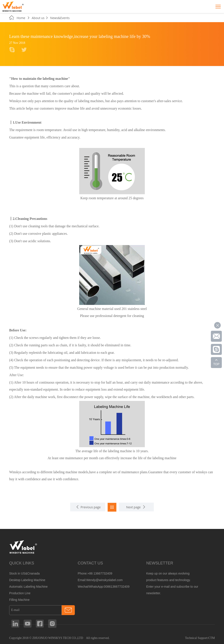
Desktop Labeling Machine (27, 580)
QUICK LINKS (22, 563)
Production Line (20, 593)
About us (38, 18)
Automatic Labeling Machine (28, 587)
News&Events (60, 18)
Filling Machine (19, 600)
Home (21, 18)
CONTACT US (90, 563)
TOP (216, 364)
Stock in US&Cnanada (24, 573)
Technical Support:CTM (200, 638)
